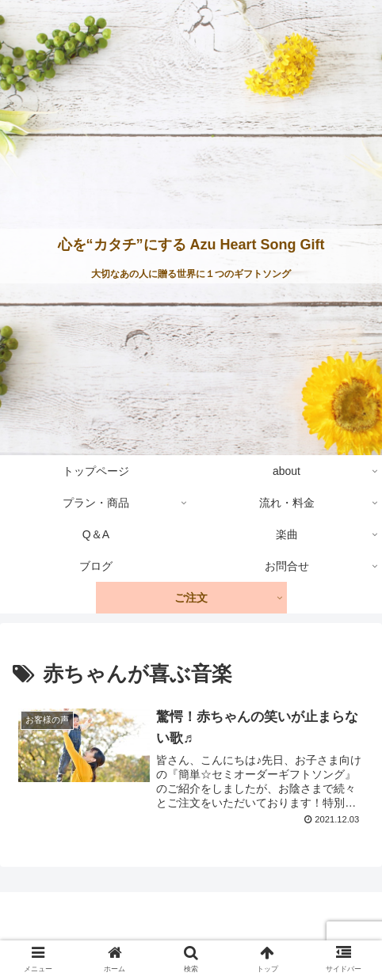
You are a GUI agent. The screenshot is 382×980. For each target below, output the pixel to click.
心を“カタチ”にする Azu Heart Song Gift (191, 245)
